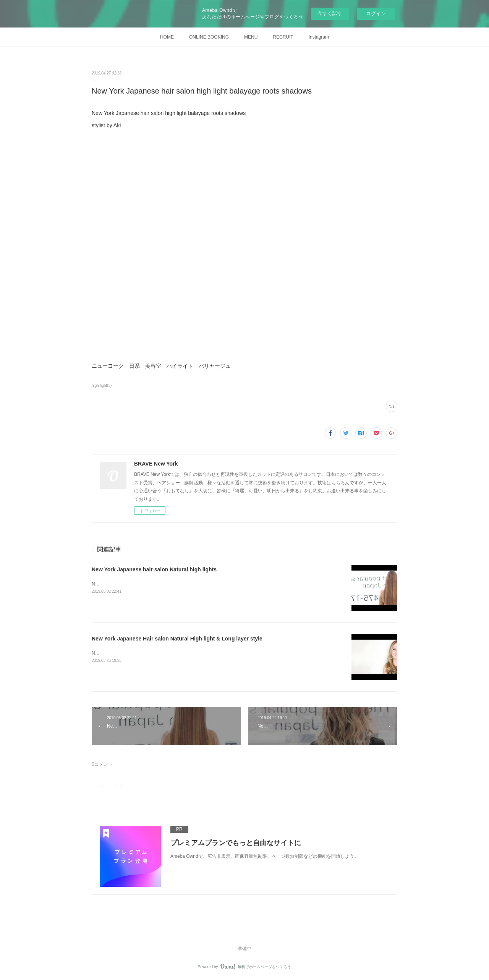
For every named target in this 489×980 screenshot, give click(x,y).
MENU (251, 37)
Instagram (319, 37)
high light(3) (102, 386)
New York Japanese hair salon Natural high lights (154, 569)
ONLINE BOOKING (209, 37)
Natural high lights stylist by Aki (123, 584)
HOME (167, 37)
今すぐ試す (330, 13)
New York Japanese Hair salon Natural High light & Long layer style (177, 639)
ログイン (376, 14)
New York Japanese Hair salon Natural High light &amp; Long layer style (165, 653)
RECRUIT (283, 37)
